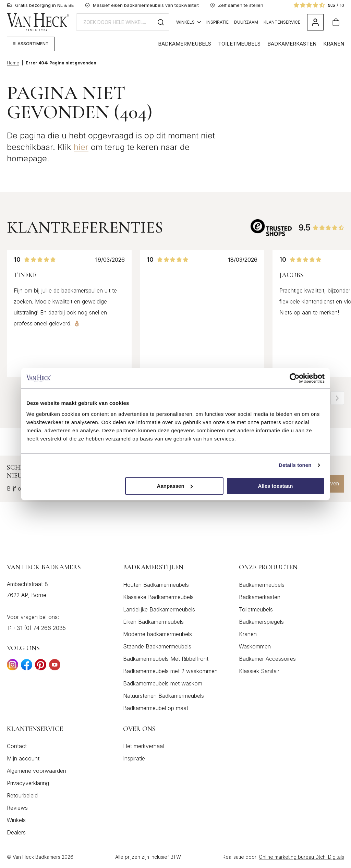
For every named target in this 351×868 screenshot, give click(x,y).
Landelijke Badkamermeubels (159, 609)
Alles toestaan (276, 486)
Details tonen (295, 465)
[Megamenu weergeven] (31, 44)
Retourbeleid (22, 796)
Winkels (189, 22)
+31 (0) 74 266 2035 (39, 628)
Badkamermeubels (185, 44)
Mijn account (23, 759)
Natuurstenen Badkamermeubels (164, 696)
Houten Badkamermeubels (156, 585)
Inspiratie (217, 22)
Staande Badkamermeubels (157, 646)
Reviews (17, 808)
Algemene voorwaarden (37, 771)
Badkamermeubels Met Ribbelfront (166, 659)
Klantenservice (282, 22)
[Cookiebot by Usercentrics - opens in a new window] (295, 378)
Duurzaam (246, 22)
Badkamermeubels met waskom (163, 683)
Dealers (16, 833)
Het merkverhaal (143, 746)
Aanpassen (175, 486)
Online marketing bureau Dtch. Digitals (301, 857)
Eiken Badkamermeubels (153, 622)
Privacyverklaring (28, 783)
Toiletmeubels (239, 44)
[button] (337, 398)
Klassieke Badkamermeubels (158, 597)
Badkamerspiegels (261, 622)
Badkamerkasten (292, 44)
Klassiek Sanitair (259, 671)
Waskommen (255, 646)
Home (13, 63)
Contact (17, 746)
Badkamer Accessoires (267, 659)
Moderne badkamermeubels (158, 634)
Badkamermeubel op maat (156, 708)
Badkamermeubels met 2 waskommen (170, 671)
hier (81, 147)
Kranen (334, 44)
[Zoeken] (161, 22)
